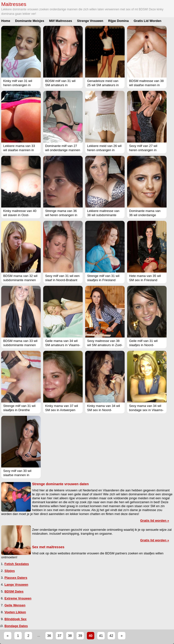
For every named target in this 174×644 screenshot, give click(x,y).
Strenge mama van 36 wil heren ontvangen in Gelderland (61, 215)
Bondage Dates (16, 626)
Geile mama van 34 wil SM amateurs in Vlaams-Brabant (63, 345)
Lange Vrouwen (16, 585)
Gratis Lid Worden (147, 21)
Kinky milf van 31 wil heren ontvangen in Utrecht (18, 85)
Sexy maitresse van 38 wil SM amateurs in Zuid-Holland (105, 345)
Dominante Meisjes (30, 21)
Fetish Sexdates (17, 564)
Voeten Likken (15, 612)
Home (6, 21)
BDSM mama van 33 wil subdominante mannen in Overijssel (20, 345)
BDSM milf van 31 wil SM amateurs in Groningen (60, 85)
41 (101, 636)
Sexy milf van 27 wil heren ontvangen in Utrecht (143, 150)
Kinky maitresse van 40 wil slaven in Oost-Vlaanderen (20, 215)
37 (59, 636)
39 (80, 636)
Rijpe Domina (118, 21)
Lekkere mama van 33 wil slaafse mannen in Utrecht (19, 150)
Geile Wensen (15, 605)
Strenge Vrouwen (90, 21)
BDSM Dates (14, 591)
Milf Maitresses (61, 21)
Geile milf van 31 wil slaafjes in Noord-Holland (143, 345)
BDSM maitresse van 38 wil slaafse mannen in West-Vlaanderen (146, 85)
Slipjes (10, 571)
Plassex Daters (16, 578)
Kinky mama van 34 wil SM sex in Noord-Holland (104, 410)
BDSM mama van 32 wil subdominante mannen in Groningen (20, 280)
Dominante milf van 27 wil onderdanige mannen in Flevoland (63, 150)
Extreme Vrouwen (18, 598)
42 (111, 636)
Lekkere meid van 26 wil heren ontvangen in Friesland (104, 150)
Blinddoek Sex (16, 619)
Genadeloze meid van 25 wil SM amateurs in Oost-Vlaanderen (103, 85)
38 (70, 636)
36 (49, 636)
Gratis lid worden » (155, 521)
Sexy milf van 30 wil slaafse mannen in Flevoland (17, 475)
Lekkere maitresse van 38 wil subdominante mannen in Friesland (103, 215)
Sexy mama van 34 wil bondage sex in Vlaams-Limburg (146, 410)
